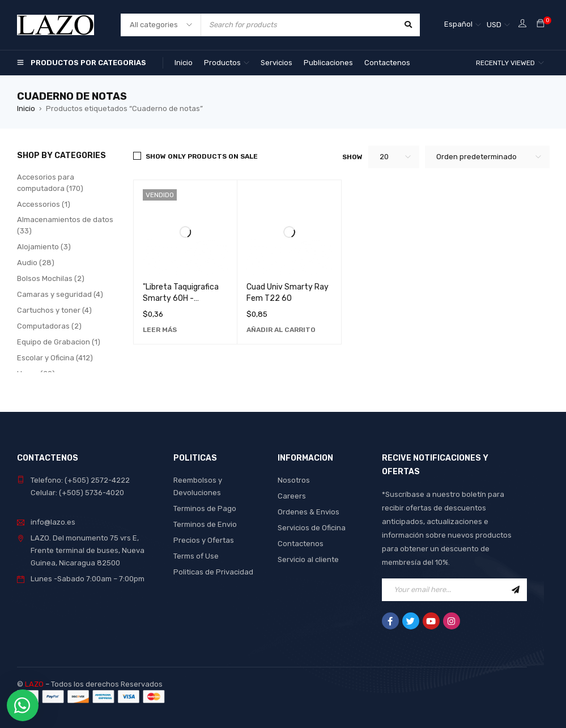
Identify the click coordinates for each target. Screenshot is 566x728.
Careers (292, 496)
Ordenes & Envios (308, 512)
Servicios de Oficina (312, 528)
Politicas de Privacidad (213, 572)
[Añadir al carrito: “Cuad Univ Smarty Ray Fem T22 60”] (281, 330)
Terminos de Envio (205, 524)
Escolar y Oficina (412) (55, 358)
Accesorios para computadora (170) (50, 183)
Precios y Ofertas (204, 540)
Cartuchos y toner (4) (54, 310)
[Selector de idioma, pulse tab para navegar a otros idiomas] (463, 25)
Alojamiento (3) (44, 247)
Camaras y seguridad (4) (60, 294)
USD (494, 25)
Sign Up (516, 590)
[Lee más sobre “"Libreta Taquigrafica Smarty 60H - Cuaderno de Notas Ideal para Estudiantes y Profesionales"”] (160, 330)
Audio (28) (36, 263)
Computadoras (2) (49, 326)
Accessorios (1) (44, 204)
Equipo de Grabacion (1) (59, 342)
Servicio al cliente (308, 559)
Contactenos (301, 544)
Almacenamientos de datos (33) (65, 225)
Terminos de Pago (205, 508)
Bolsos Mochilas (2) (51, 278)
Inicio (26, 108)
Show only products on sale (202, 156)
